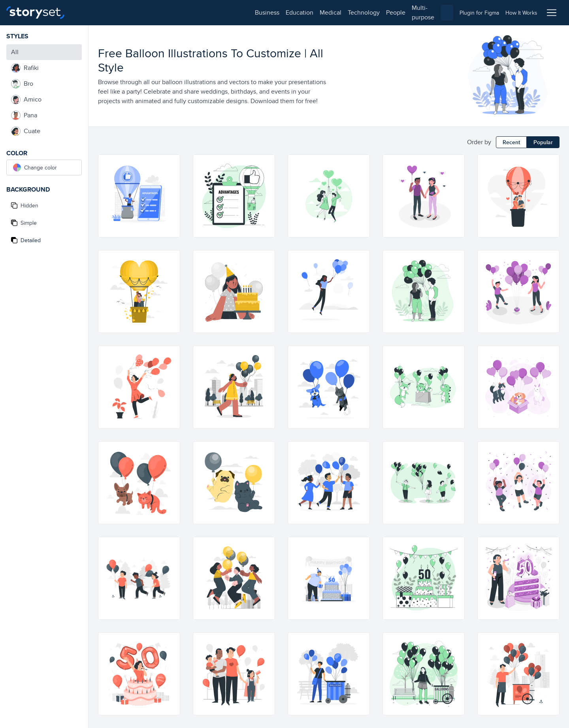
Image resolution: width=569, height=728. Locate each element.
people (218, 12)
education (122, 12)
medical (153, 12)
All (15, 52)
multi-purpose (253, 12)
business (89, 12)
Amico (26, 100)
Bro (22, 84)
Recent (511, 142)
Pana (24, 115)
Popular (543, 142)
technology (186, 12)
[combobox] (366, 13)
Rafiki (25, 68)
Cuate (26, 131)
